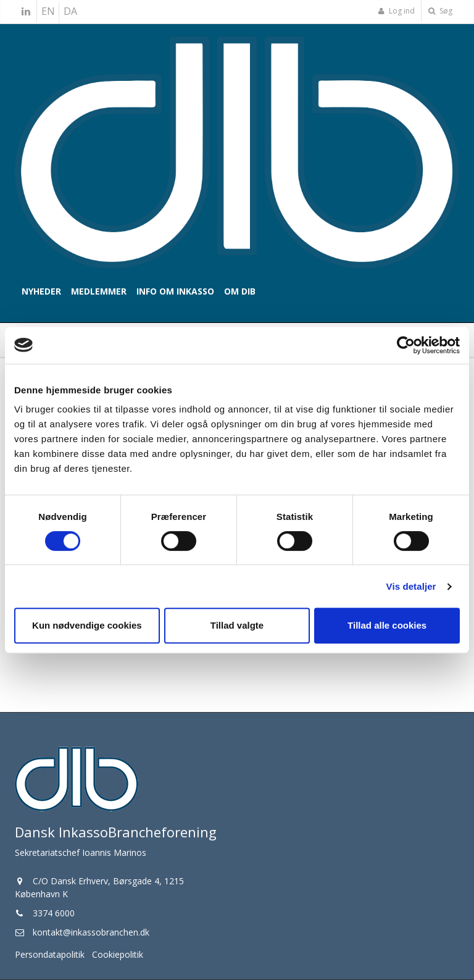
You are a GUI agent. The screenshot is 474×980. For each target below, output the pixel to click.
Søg (440, 11)
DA (70, 11)
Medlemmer (99, 291)
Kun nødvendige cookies (87, 625)
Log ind (396, 11)
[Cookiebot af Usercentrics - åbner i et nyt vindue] (406, 345)
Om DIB (240, 291)
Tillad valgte (237, 625)
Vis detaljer (411, 586)
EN (48, 11)
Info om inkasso (175, 291)
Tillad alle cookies (387, 625)
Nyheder (41, 291)
